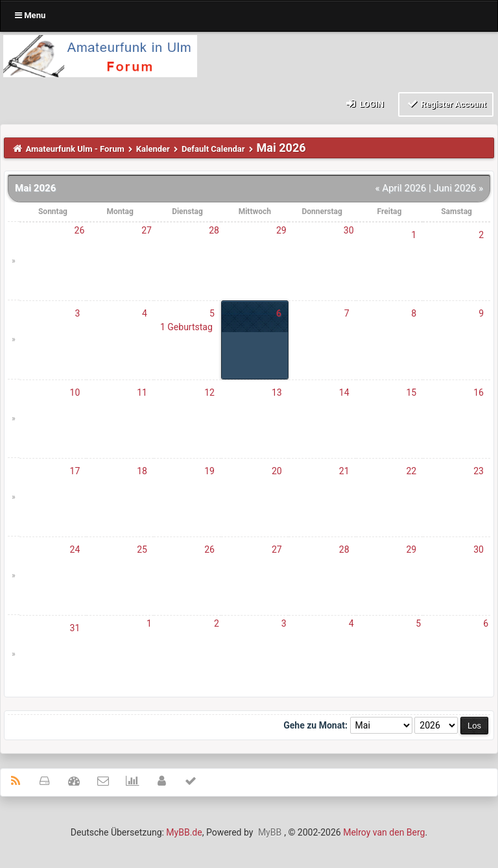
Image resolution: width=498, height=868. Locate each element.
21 (344, 471)
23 (479, 471)
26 (80, 230)
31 (75, 628)
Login (364, 103)
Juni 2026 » (458, 188)
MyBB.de (184, 832)
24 (75, 549)
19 (209, 471)
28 (214, 230)
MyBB (270, 832)
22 (411, 471)
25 (142, 549)
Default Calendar (213, 149)
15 (411, 392)
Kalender (153, 149)
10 (75, 392)
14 (344, 392)
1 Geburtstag (186, 327)
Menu (30, 15)
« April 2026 (400, 188)
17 (75, 471)
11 (142, 392)
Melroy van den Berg (384, 832)
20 (277, 471)
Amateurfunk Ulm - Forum (75, 149)
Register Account (446, 103)
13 (277, 392)
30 (349, 230)
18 (142, 471)
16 (479, 392)
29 (281, 230)
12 (209, 392)
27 (147, 230)
